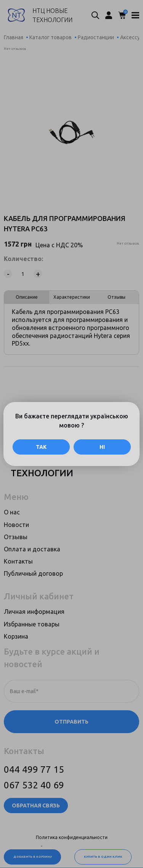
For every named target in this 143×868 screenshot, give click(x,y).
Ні (102, 447)
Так (41, 447)
